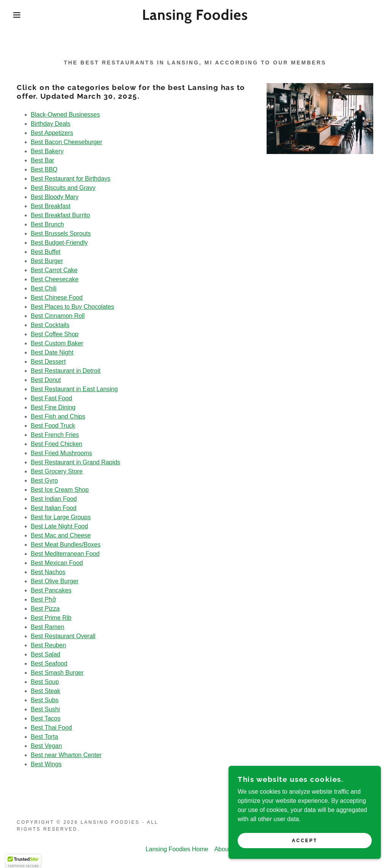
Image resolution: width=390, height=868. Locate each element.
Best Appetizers (52, 133)
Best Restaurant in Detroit (66, 371)
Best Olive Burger (55, 581)
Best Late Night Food (59, 526)
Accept (304, 851)
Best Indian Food (54, 499)
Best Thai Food (51, 728)
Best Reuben (49, 645)
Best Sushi (45, 709)
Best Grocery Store (57, 471)
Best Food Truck (53, 426)
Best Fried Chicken (57, 444)
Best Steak (46, 691)
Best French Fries (55, 435)
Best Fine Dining (53, 407)
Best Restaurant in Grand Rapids (76, 462)
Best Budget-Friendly (59, 243)
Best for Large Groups (61, 517)
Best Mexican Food (57, 563)
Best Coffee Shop (55, 334)
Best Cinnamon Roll (58, 316)
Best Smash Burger (57, 673)
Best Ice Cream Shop (60, 490)
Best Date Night (52, 352)
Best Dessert (48, 362)
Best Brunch (47, 224)
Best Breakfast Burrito (61, 215)
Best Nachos (48, 572)
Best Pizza (45, 609)
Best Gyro (44, 481)
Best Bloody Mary (55, 197)
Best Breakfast (51, 206)
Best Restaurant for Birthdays (71, 179)
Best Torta (45, 737)
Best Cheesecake (55, 279)
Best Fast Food (52, 398)
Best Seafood (49, 663)
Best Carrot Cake (54, 270)
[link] (195, 18)
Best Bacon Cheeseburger (67, 142)
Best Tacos (46, 718)
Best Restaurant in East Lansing (74, 389)
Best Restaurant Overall (63, 636)
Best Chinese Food (57, 298)
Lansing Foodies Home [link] (177, 849)
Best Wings (46, 764)
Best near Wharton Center (66, 755)
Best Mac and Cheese (61, 535)
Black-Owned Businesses (65, 115)
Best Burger (47, 261)
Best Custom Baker (57, 343)
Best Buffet (46, 252)
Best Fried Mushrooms (62, 453)
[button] (19, 15)
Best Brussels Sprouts (61, 233)
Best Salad (46, 654)
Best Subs (45, 700)
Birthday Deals (51, 124)
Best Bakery (47, 151)
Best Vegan (46, 746)
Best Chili (44, 288)
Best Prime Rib (51, 618)
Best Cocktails (50, 325)
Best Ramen (48, 627)
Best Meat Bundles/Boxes (66, 545)
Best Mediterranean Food (65, 554)
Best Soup (45, 682)
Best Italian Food (54, 508)
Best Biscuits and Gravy (63, 188)
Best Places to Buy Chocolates (73, 307)
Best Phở (43, 599)
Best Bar (42, 160)
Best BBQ (44, 169)
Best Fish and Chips (58, 416)
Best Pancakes (51, 590)
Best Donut (46, 380)
